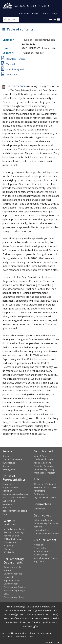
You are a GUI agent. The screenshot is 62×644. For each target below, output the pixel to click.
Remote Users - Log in (14, 532)
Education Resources (44, 466)
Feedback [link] (21, 636)
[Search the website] (11, 20)
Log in (55, 13)
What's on (39, 545)
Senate (6, 456)
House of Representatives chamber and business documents (15, 494)
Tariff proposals (41, 494)
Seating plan (9, 469)
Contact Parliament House (46, 533)
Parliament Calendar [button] (29, 13)
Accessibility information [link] (14, 633)
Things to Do (40, 548)
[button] (55, 20)
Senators (7, 466)
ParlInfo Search (11, 536)
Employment (10, 542)
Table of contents (18, 29)
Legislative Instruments (45, 497)
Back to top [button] (52, 642)
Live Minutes (9, 501)
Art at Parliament (42, 551)
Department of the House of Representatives (13, 577)
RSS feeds (9, 552)
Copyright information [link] (41, 633)
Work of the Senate (12, 459)
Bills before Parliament (45, 484)
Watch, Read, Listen (43, 459)
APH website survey (13, 539)
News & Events (41, 456)
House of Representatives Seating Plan (15, 511)
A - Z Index (9, 546)
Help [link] (32, 636)
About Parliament (42, 463)
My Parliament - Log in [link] (14, 529)
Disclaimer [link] (8, 636)
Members (7, 504)
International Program (44, 473)
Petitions (38, 527)
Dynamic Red (9, 463)
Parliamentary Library (44, 469)
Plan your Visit (41, 555)
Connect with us (41, 530)
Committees (40, 509)
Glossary (8, 549)
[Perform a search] (5, 19)
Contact (46, 13)
